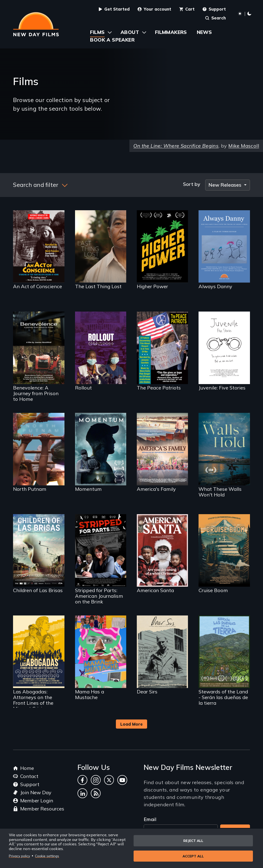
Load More (131, 724)
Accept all (193, 856)
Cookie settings (47, 856)
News (204, 32)
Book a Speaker (112, 40)
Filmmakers (171, 32)
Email (150, 819)
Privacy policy (19, 856)
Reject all (193, 840)
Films (97, 32)
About (130, 32)
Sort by (192, 184)
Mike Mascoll (244, 146)
